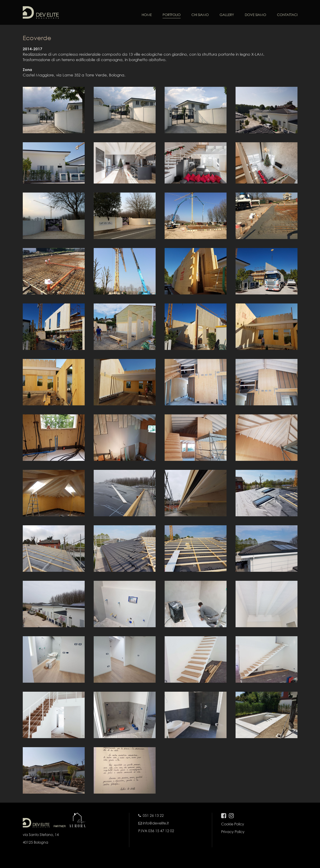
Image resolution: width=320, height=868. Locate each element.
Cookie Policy (233, 824)
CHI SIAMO (200, 15)
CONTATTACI (287, 15)
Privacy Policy (233, 832)
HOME (147, 15)
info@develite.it (153, 823)
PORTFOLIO (172, 15)
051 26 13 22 (153, 815)
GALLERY (227, 15)
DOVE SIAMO (255, 15)
